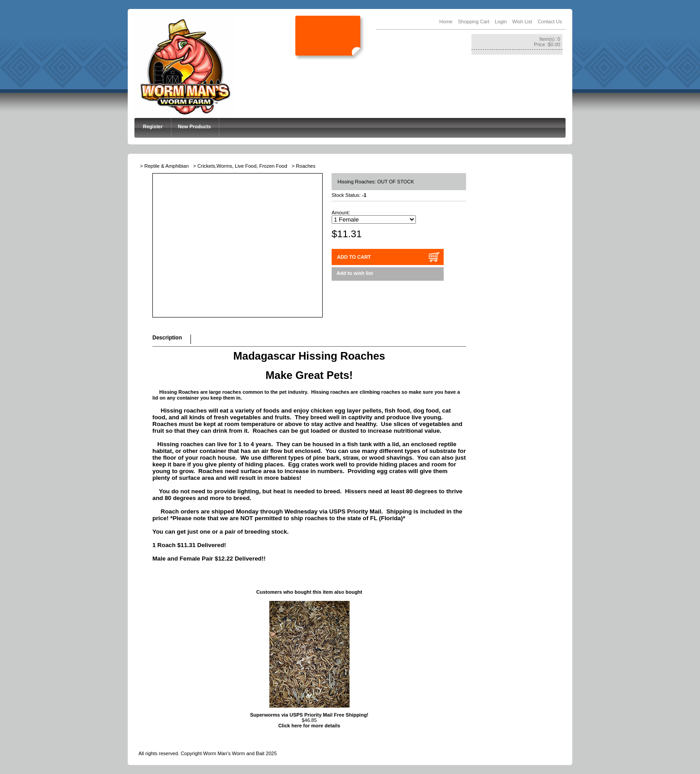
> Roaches (304, 166)
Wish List (522, 22)
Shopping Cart (474, 22)
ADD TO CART (354, 257)
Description (167, 338)
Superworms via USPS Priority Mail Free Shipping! (309, 715)
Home (446, 22)
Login (501, 22)
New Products (194, 126)
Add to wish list (355, 273)
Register (153, 126)
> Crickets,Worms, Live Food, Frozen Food (240, 166)
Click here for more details (309, 726)
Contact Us (550, 22)
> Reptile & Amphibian (165, 166)
